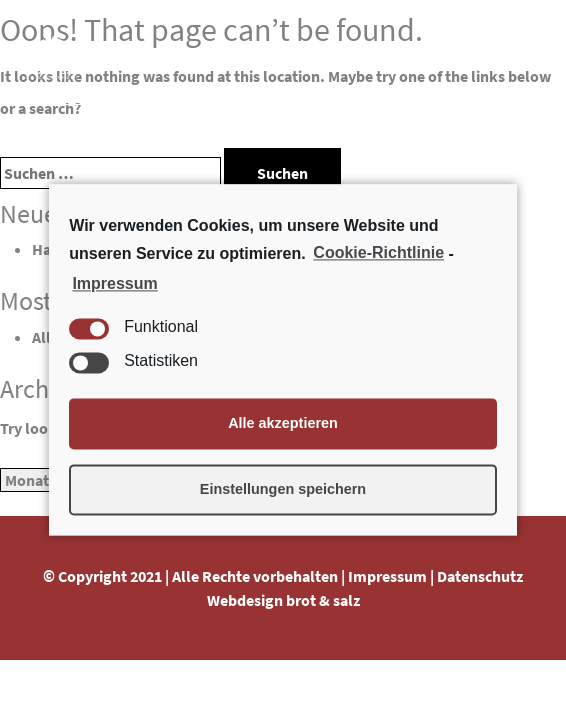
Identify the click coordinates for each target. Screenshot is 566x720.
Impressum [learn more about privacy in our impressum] (114, 283)
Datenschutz (480, 576)
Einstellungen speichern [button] (283, 490)
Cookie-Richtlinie (378, 253)
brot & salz (323, 600)
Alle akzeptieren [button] (283, 424)
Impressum (387, 576)
